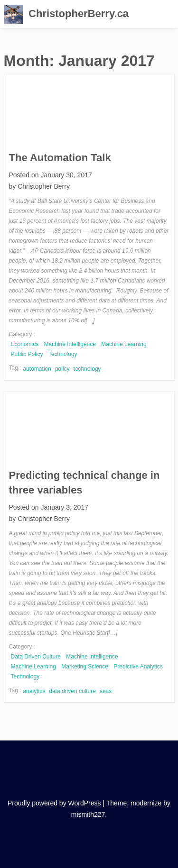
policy (62, 369)
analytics (34, 691)
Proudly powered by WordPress (54, 803)
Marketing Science (85, 667)
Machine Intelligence (70, 344)
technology (87, 369)
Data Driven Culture (36, 657)
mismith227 (88, 814)
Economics (25, 344)
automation (37, 369)
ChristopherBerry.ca (79, 14)
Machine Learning (124, 344)
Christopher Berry (44, 186)
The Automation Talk (60, 158)
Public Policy (27, 354)
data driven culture (72, 691)
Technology (63, 354)
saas (106, 691)
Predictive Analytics (138, 667)
